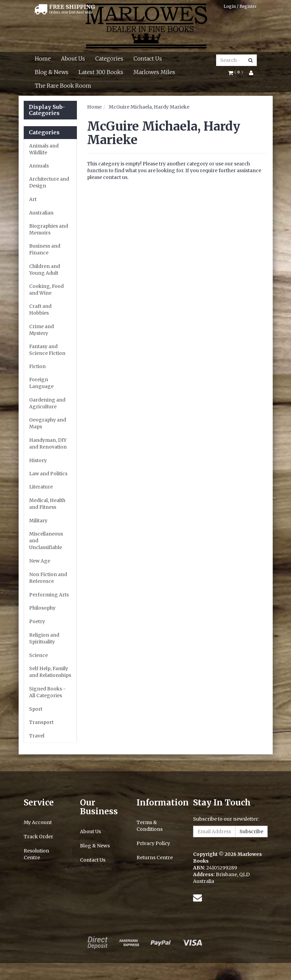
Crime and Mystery (41, 330)
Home (43, 59)
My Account (38, 822)
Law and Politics (48, 474)
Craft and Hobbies (40, 310)
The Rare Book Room (63, 86)
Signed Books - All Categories (47, 692)
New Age (40, 561)
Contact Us (148, 59)
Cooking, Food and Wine (46, 290)
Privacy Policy (153, 843)
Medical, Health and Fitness (47, 504)
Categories (109, 59)
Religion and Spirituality (44, 638)
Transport (41, 722)
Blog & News (52, 72)
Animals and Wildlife (44, 149)
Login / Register (240, 6)
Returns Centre (155, 858)
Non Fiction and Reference (48, 578)
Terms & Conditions (150, 826)
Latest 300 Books (101, 72)
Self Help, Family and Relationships (50, 672)
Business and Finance (45, 249)
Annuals (39, 166)
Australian (41, 213)
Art (33, 199)
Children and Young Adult (45, 270)
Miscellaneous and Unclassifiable (46, 541)
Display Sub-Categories (47, 110)
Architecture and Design (49, 182)
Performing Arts (49, 595)
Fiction (37, 366)
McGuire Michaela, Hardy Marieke (149, 107)
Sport (36, 709)
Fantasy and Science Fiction (47, 350)
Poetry (37, 621)
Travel (37, 736)
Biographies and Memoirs (49, 229)
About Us (73, 59)
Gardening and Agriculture (47, 403)
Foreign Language (41, 383)
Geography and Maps (48, 423)
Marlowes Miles (154, 72)
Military (38, 521)
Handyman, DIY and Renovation (48, 443)
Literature (41, 487)
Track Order (38, 837)
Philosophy (42, 608)
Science (38, 655)
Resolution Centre (36, 854)
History (38, 460)
